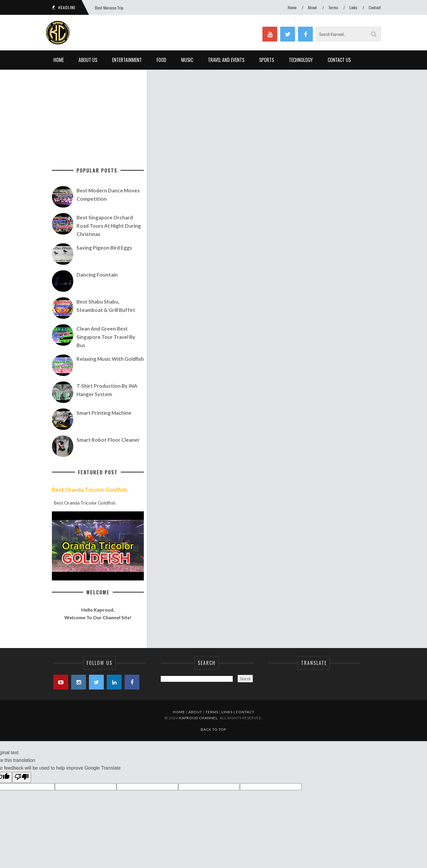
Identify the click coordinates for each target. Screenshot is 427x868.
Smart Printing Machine (104, 413)
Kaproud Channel (198, 718)
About (312, 7)
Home (292, 7)
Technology (301, 60)
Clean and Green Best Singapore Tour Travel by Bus (106, 337)
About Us (88, 60)
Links (353, 7)
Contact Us (339, 60)
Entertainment (127, 60)
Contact (375, 7)
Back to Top (213, 729)
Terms (333, 7)
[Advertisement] (265, 111)
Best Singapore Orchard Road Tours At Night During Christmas (109, 226)
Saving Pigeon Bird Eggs (104, 248)
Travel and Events (226, 60)
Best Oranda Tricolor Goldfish (89, 490)
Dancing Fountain (97, 275)
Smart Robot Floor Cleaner (108, 440)
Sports (267, 60)
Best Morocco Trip (109, 8)
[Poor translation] (22, 778)
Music (187, 60)
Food (161, 60)
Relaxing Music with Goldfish (110, 359)
